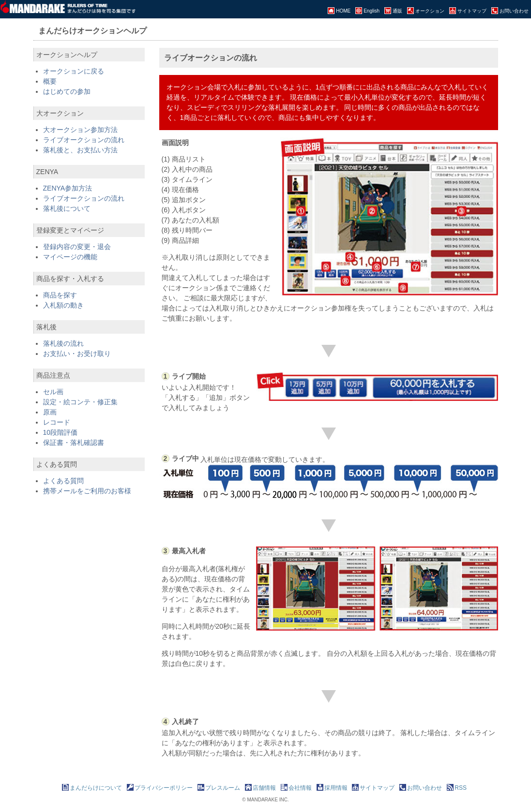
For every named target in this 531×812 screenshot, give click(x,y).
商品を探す (60, 295)
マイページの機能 (70, 257)
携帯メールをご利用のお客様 (87, 491)
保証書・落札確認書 (74, 443)
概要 (50, 81)
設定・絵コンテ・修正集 (80, 402)
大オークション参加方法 (80, 130)
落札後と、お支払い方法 (80, 150)
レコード (57, 422)
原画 (50, 412)
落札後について (67, 208)
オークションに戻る (74, 71)
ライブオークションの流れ (84, 140)
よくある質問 (63, 481)
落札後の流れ (63, 343)
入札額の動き (63, 305)
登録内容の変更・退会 (77, 247)
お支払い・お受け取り (77, 354)
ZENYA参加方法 (68, 188)
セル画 (53, 392)
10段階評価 (61, 432)
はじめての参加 (67, 91)
